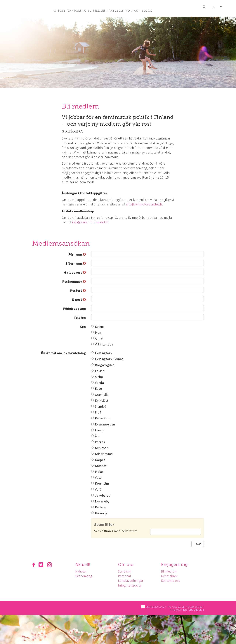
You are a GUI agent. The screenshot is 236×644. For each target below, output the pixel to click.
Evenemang (84, 576)
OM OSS (60, 10)
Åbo (96, 436)
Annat (97, 338)
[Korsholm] (92, 483)
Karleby (99, 507)
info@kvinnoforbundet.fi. (145, 204)
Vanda (98, 383)
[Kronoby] (92, 513)
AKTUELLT (116, 10)
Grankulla (100, 395)
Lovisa (98, 371)
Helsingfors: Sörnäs (107, 359)
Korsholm (100, 483)
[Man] (92, 332)
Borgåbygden (103, 365)
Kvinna (98, 327)
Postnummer (74, 281)
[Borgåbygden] (92, 365)
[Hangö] (92, 430)
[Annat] (92, 338)
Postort (78, 290)
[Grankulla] (92, 394)
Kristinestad (102, 454)
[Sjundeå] (92, 406)
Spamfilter (104, 525)
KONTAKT (133, 10)
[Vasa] (92, 477)
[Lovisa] (92, 370)
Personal (126, 576)
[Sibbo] (92, 376)
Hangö (98, 430)
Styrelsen (126, 571)
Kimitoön (100, 448)
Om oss (127, 564)
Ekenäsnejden (103, 424)
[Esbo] (92, 388)
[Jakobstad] (92, 495)
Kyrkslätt (100, 400)
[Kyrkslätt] (92, 400)
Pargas (98, 442)
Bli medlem (171, 571)
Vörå (96, 489)
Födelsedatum (74, 309)
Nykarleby (100, 501)
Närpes (98, 460)
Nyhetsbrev (171, 576)
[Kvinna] (92, 326)
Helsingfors (101, 353)
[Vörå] (92, 489)
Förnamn (77, 254)
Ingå (96, 412)
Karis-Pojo (101, 418)
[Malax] (92, 471)
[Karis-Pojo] (92, 418)
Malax (97, 472)
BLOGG (147, 10)
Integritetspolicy (131, 585)
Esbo (97, 389)
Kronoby (99, 513)
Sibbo (97, 377)
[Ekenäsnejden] (92, 424)
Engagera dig (176, 564)
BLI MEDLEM (97, 10)
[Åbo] (92, 436)
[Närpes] (92, 459)
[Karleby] (92, 507)
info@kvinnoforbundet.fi (90, 222)
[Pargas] (92, 442)
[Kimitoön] (92, 447)
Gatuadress (75, 272)
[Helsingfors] (92, 353)
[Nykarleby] (92, 501)
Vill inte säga (102, 344)
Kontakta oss (172, 581)
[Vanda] (92, 382)
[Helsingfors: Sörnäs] (92, 358)
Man (96, 333)
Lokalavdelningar (132, 581)
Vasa (97, 478)
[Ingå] (92, 412)
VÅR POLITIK (77, 10)
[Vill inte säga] (92, 344)
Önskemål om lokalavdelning (63, 353)
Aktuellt (83, 564)
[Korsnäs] (92, 465)
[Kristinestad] (92, 453)
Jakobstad (101, 495)
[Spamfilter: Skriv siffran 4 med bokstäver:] (176, 532)
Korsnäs (99, 466)
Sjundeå (99, 406)
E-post (79, 300)
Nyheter (82, 571)
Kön (83, 327)
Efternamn (76, 263)
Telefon (80, 318)
